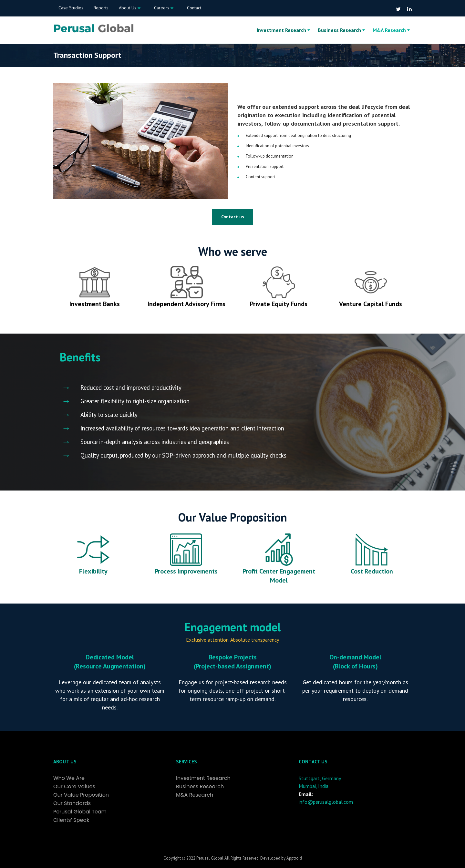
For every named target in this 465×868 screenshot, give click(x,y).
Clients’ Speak (71, 820)
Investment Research (281, 30)
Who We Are (69, 778)
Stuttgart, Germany (320, 778)
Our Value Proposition (81, 795)
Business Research (339, 30)
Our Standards (72, 803)
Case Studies (71, 8)
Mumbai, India (314, 786)
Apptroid (294, 858)
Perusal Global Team (80, 812)
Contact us (233, 217)
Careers (164, 8)
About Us (130, 8)
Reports (101, 8)
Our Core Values (74, 787)
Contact (194, 8)
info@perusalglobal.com (326, 802)
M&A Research (389, 30)
